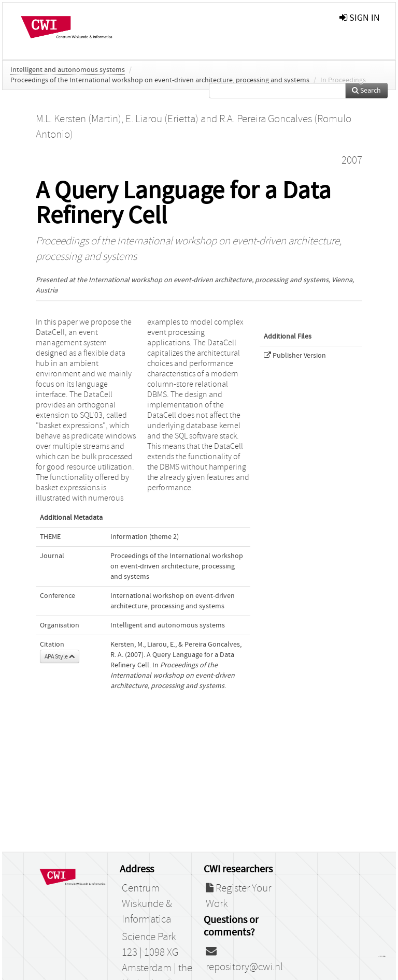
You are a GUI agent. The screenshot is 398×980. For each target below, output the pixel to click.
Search (366, 91)
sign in (360, 18)
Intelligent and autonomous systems (68, 70)
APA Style (60, 656)
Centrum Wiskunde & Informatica (147, 904)
